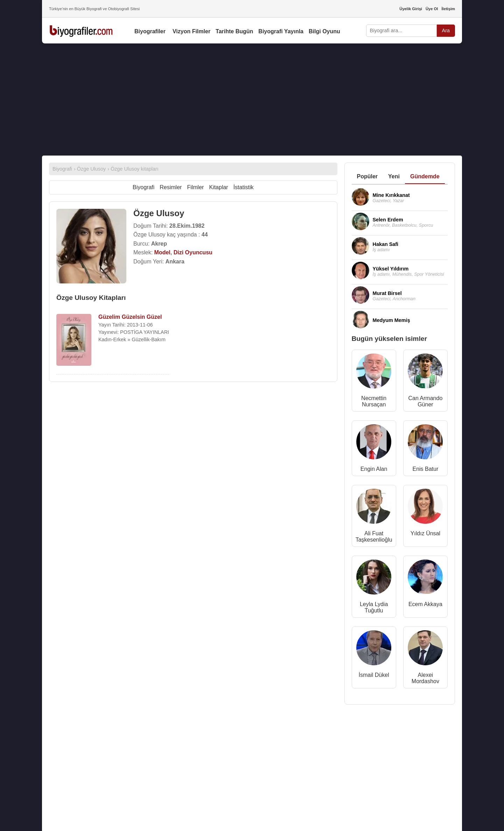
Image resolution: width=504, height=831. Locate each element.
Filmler (195, 187)
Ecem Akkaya (425, 604)
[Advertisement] (252, 99)
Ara (446, 30)
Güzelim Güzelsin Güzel (130, 317)
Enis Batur (425, 469)
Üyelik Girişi (411, 9)
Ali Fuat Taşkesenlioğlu (374, 537)
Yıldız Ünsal (425, 533)
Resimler (171, 187)
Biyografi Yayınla (281, 31)
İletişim (448, 9)
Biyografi (143, 187)
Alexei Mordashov (425, 678)
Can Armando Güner (425, 401)
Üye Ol (432, 9)
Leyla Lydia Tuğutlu (374, 607)
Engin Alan (374, 469)
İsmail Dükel (374, 675)
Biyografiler (150, 31)
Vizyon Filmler (191, 31)
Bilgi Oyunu (324, 31)
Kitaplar (218, 187)
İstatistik (244, 187)
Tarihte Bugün (234, 31)
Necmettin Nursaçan (374, 401)
